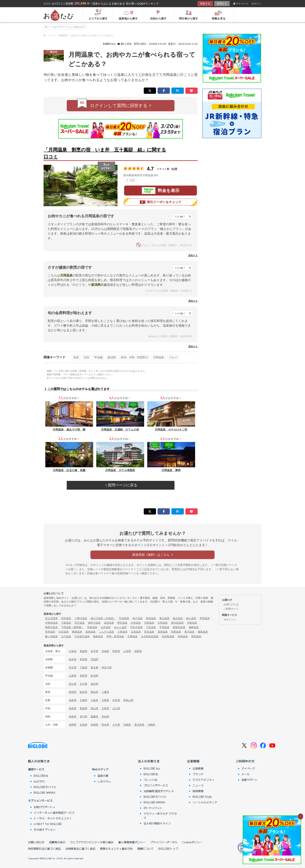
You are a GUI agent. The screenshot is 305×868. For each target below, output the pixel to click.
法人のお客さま (149, 761)
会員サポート (250, 780)
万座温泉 (66, 623)
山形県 (127, 651)
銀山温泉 (191, 618)
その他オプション (45, 829)
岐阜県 (84, 692)
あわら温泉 (120, 627)
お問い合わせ (36, 842)
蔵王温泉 (178, 618)
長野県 (84, 676)
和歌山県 (128, 700)
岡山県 (94, 708)
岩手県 (94, 651)
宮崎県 (127, 725)
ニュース (198, 785)
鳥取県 (73, 708)
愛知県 (94, 692)
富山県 (73, 684)
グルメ (173, 357)
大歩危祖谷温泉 (150, 636)
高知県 (105, 717)
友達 (76, 357)
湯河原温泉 (177, 623)
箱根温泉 (98, 636)
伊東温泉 (192, 623)
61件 (174, 169)
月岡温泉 (159, 357)
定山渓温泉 (51, 618)
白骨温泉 (136, 623)
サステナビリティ (203, 780)
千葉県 (84, 668)
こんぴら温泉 (106, 632)
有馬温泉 (50, 632)
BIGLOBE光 (41, 776)
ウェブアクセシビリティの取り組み (92, 842)
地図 (131, 180)
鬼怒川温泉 (94, 623)
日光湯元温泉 (82, 636)
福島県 (138, 651)
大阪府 (94, 700)
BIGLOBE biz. (152, 768)
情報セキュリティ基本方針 (116, 849)
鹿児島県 (139, 725)
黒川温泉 (189, 632)
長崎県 (94, 725)
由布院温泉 (168, 636)
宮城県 (105, 651)
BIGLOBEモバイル (45, 787)
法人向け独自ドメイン (157, 823)
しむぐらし (104, 781)
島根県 (84, 708)
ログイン (256, 4)
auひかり (39, 781)
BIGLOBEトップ (168, 849)
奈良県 (116, 700)
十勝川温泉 (81, 618)
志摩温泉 (132, 636)
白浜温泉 (64, 632)
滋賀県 (73, 700)
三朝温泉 (122, 632)
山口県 (116, 708)
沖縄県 (151, 725)
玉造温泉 (136, 632)
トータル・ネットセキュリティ (53, 818)
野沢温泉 (122, 623)
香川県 (84, 717)
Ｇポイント (230, 619)
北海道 (73, 651)
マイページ (241, 4)
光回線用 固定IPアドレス (159, 791)
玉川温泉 (66, 636)
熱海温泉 (183, 636)
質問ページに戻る (121, 485)
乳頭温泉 (124, 618)
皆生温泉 (149, 632)
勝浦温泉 (77, 632)
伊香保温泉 (51, 623)
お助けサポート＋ (45, 807)
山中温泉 (106, 627)
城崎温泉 (194, 627)
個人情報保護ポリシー (132, 842)
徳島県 (73, 717)
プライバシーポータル (164, 842)
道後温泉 (90, 632)
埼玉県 (73, 668)
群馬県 (84, 659)
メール (245, 774)
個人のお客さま (39, 761)
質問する (222, 4)
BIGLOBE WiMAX (45, 793)
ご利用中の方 (245, 761)
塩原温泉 (109, 623)
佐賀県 (84, 725)
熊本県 (105, 725)
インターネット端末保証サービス (54, 813)
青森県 (84, 651)
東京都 (94, 668)
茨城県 (94, 659)
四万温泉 (80, 623)
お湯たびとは (231, 604)
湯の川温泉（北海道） (103, 618)
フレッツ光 (150, 780)
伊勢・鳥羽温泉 (115, 636)
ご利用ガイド (231, 609)
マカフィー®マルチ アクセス (160, 816)
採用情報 (198, 791)
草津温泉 (205, 618)
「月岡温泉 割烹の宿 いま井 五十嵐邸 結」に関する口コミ (105, 153)
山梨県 (73, 676)
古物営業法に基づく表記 (80, 849)
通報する (193, 255)
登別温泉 (66, 618)
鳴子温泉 (138, 618)
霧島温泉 (203, 632)
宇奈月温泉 (136, 627)
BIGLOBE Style (202, 797)
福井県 (94, 684)
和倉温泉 (92, 627)
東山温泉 (164, 618)
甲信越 (98, 357)
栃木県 (73, 659)
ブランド (198, 774)
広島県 (105, 708)
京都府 (84, 700)
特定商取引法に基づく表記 (44, 849)
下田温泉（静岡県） (72, 627)
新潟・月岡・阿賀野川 (134, 357)
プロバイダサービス (156, 785)
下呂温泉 (151, 627)
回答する (205, 4)
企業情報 (193, 761)
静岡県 (73, 692)
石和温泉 (163, 623)
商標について (145, 849)
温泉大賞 (103, 776)
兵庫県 (105, 700)
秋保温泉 (151, 618)
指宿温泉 (196, 636)
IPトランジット (153, 808)
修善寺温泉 (51, 627)
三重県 (105, 692)
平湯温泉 (164, 627)
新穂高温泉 (179, 627)
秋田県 (116, 651)
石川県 (84, 684)
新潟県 (112, 357)
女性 (87, 357)
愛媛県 (94, 717)
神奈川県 (107, 668)
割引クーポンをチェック (160, 202)
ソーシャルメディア (205, 802)
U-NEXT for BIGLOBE (48, 824)
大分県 (116, 725)
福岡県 (73, 725)
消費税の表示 (57, 842)
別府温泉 (176, 632)
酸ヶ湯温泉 (51, 636)
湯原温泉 (163, 632)
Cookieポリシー (192, 842)
